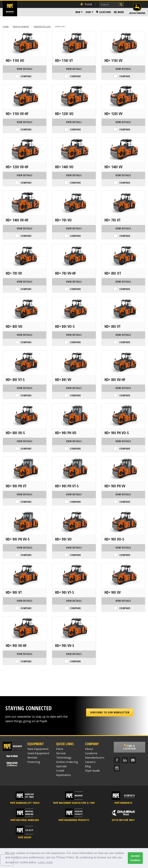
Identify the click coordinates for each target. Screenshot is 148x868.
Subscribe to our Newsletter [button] (110, 712)
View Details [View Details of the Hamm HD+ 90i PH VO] (74, 441)
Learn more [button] (45, 862)
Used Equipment (38, 753)
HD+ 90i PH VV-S (18, 539)
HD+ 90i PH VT (16, 486)
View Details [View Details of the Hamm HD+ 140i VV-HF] (25, 228)
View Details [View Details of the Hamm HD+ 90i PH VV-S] (25, 548)
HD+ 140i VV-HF (17, 220)
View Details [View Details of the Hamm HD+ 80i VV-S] (25, 441)
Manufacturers (95, 757)
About (89, 749)
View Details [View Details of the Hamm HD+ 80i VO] (25, 335)
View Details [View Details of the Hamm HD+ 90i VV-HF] (25, 654)
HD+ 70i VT (113, 220)
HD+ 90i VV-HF (16, 645)
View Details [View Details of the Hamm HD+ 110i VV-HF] (25, 122)
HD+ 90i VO (63, 539)
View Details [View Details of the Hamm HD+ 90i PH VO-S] (123, 441)
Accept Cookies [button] (135, 858)
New (78, 12)
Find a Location (129, 747)
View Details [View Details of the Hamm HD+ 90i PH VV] (123, 494)
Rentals (32, 757)
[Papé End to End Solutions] (12, 764)
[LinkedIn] (125, 760)
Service (61, 753)
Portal (86, 4)
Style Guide (92, 770)
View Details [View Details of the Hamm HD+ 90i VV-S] (74, 654)
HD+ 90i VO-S (114, 539)
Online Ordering (67, 762)
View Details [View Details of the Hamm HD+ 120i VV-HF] (25, 175)
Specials (61, 766)
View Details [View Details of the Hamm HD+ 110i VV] (123, 69)
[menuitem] (79, 12)
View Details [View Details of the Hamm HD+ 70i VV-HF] (74, 282)
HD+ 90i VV (113, 592)
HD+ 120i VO (64, 114)
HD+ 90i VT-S (64, 592)
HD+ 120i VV (113, 114)
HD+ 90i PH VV (115, 486)
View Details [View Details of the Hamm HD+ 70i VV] (25, 282)
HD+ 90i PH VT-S (67, 486)
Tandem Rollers (42, 27)
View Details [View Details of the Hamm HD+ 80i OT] (123, 282)
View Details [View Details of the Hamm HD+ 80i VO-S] (74, 335)
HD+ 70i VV (14, 273)
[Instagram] (117, 768)
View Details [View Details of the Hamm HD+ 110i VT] (74, 69)
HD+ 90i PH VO (66, 433)
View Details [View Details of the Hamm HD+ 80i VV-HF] (123, 388)
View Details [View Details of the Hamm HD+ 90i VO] (74, 548)
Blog (88, 766)
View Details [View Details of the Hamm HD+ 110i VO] (25, 69)
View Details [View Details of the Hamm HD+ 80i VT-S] (25, 388)
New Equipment (21, 27)
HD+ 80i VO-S (65, 326)
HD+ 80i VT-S (15, 380)
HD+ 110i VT (64, 60)
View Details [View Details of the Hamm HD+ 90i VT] (25, 601)
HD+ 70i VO (63, 220)
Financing (34, 762)
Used (88, 12)
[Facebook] (117, 760)
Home (6, 27)
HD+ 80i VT (113, 326)
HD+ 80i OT (113, 273)
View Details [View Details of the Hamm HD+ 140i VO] (74, 175)
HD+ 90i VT (14, 592)
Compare (26, 76)
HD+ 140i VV (113, 167)
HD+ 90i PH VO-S (117, 433)
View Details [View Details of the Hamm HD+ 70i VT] (123, 228)
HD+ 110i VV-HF (17, 114)
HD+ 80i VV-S (15, 433)
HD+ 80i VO (14, 326)
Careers (90, 762)
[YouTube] (133, 760)
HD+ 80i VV (63, 380)
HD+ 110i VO (15, 60)
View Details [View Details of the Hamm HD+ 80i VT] (123, 335)
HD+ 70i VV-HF (65, 273)
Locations (104, 12)
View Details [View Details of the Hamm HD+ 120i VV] (123, 122)
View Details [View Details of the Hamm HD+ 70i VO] (74, 228)
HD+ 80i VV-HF (115, 380)
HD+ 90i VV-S (65, 645)
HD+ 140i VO (64, 167)
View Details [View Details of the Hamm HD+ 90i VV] (123, 601)
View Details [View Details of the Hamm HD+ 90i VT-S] (74, 601)
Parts (60, 749)
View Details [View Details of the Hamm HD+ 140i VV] (123, 175)
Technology (64, 757)
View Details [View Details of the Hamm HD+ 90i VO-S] (123, 548)
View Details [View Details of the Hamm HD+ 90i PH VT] (25, 494)
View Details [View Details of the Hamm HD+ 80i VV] (74, 388)
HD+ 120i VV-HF (17, 167)
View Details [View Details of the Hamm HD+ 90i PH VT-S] (74, 494)
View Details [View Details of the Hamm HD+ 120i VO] (74, 122)
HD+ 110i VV (113, 60)
